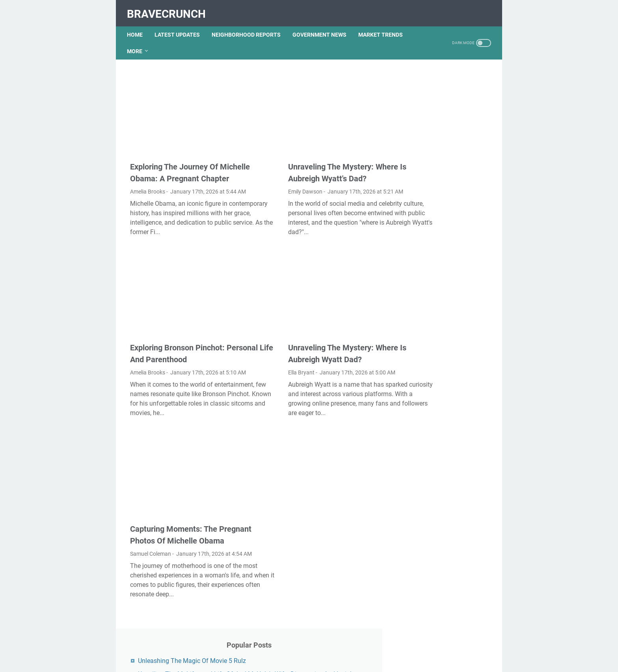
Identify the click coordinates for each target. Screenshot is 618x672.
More (138, 44)
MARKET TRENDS (384, 27)
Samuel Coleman (151, 553)
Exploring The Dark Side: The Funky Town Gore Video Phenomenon (445, 230)
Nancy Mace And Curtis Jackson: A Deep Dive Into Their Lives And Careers (441, 516)
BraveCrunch (169, 9)
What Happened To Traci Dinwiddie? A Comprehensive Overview (445, 483)
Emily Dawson (272, 168)
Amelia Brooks (148, 180)
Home (138, 27)
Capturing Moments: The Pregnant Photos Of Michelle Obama (181, 528)
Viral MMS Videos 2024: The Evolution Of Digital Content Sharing (444, 548)
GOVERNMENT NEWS (323, 27)
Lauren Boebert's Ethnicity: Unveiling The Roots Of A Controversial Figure (441, 327)
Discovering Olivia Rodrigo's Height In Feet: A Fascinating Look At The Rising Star (444, 263)
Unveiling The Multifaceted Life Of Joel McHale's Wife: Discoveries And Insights (442, 120)
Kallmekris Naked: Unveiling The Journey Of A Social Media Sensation (443, 175)
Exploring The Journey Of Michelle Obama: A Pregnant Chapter (181, 155)
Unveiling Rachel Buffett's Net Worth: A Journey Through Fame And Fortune (445, 295)
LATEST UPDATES (180, 27)
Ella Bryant (268, 361)
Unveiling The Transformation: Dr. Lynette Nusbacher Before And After (443, 360)
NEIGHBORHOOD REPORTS (249, 27)
